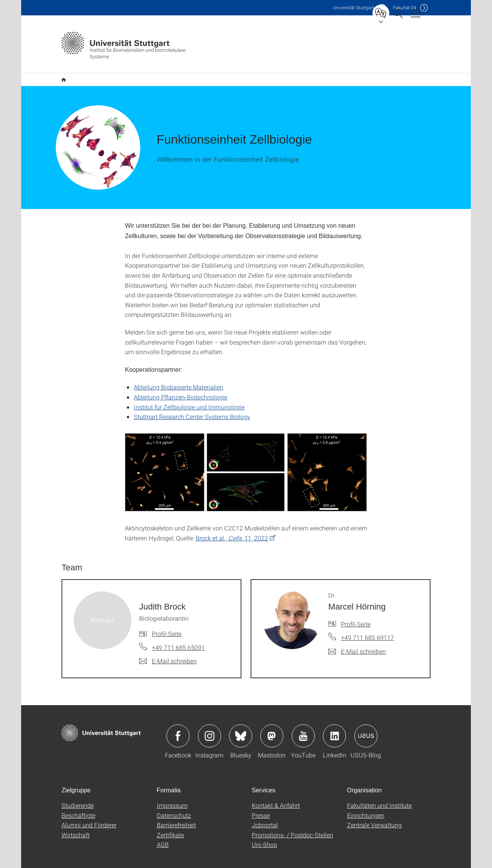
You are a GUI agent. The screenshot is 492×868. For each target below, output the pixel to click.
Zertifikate (170, 822)
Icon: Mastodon (272, 724)
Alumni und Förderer (89, 813)
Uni (354, 7)
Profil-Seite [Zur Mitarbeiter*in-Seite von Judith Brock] (167, 621)
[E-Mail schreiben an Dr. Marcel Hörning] (357, 639)
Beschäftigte (78, 803)
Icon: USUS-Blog (366, 724)
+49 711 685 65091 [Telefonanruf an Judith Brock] (178, 635)
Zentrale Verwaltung (374, 813)
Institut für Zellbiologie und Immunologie (189, 395)
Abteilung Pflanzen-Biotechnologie (180, 385)
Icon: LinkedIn (334, 724)
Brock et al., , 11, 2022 (232, 526)
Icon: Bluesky (241, 724)
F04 (405, 7)
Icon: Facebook (178, 724)
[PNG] (246, 460)
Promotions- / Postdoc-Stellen (293, 822)
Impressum (172, 793)
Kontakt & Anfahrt (276, 793)
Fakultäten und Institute (379, 793)
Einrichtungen (366, 803)
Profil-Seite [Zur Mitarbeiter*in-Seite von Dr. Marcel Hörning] (356, 612)
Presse (261, 803)
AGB (163, 832)
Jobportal (265, 813)
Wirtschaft (76, 822)
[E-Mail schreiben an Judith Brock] (168, 649)
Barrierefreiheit (176, 813)
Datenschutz (174, 803)
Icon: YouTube (303, 724)
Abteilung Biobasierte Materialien (179, 375)
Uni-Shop (264, 832)
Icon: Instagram (209, 724)
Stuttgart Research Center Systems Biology (192, 404)
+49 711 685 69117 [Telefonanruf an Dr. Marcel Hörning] (367, 625)
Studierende (78, 793)
